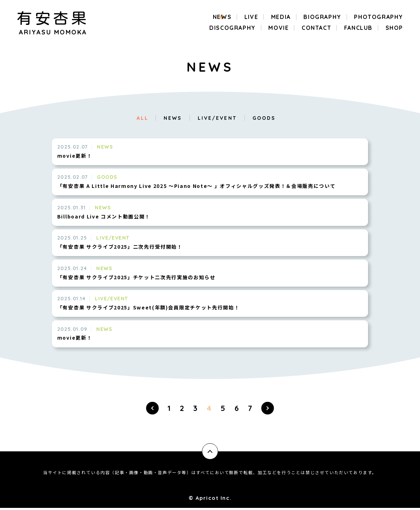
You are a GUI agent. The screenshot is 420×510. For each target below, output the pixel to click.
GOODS (264, 118)
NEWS (173, 118)
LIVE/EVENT (217, 118)
